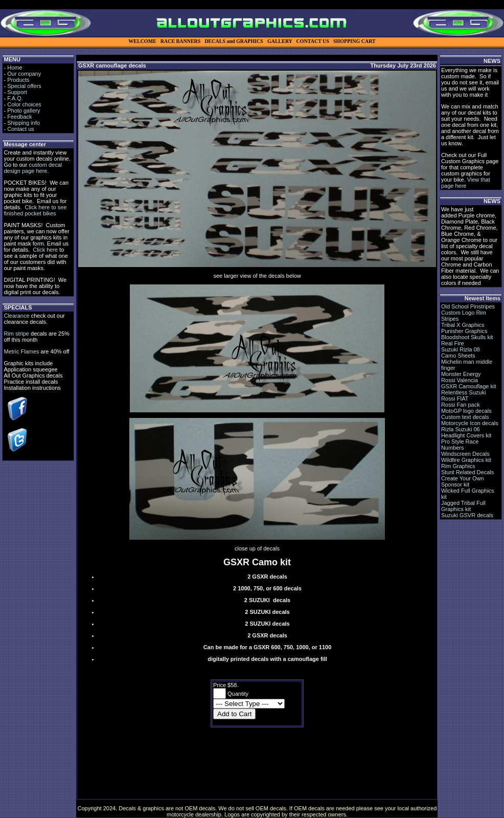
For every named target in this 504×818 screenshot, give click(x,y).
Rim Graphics (458, 466)
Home (15, 68)
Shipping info (24, 123)
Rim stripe (16, 334)
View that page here (466, 183)
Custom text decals (465, 417)
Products (18, 80)
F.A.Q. (15, 98)
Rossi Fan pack (461, 405)
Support (17, 92)
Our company (24, 74)
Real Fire (453, 343)
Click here (45, 250)
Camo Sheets (458, 356)
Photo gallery (24, 110)
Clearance (16, 316)
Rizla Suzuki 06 (461, 429)
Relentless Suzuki (463, 392)
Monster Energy (461, 374)
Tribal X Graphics (463, 325)
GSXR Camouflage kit (469, 386)
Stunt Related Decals (467, 472)
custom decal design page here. (33, 168)
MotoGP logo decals (466, 411)
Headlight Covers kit (466, 435)
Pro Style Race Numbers (460, 445)
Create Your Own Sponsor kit (463, 481)
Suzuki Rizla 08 (461, 349)
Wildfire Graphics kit (466, 460)
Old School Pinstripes (468, 306)
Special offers (24, 86)
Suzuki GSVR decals (467, 515)
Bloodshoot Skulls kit (467, 337)
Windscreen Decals (465, 454)
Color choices (24, 104)
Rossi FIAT (455, 399)
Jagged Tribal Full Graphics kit (463, 506)
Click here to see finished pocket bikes (35, 210)
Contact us (21, 129)
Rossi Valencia (460, 380)
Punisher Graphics (464, 331)
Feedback (19, 117)
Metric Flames (21, 351)
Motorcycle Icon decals (470, 423)
